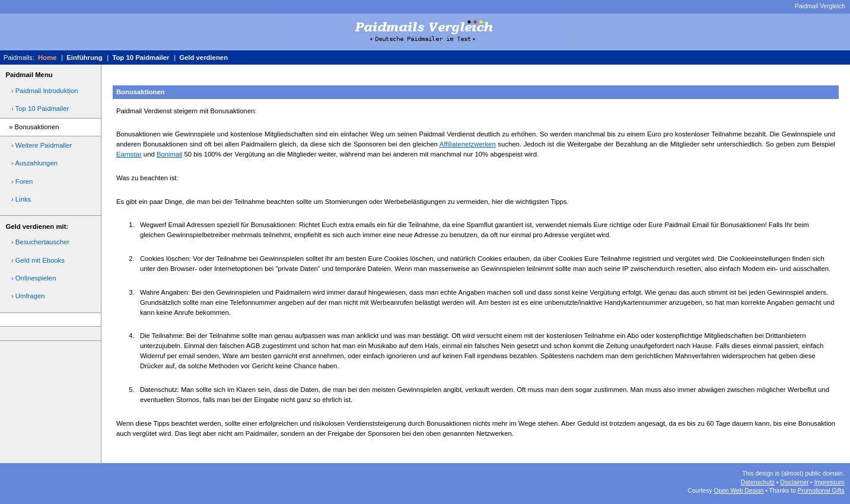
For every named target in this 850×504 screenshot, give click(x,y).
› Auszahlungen (34, 163)
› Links (21, 199)
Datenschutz (758, 482)
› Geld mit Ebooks (38, 260)
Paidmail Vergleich (820, 6)
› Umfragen (28, 296)
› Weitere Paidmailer (42, 145)
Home (47, 58)
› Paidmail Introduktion (45, 91)
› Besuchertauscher (40, 242)
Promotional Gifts (821, 491)
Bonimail (169, 154)
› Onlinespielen (34, 278)
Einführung (84, 58)
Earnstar (129, 154)
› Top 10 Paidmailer (40, 109)
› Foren (22, 181)
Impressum (830, 482)
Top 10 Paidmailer (141, 58)
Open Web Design (738, 491)
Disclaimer (794, 482)
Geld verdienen (203, 58)
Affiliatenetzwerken (468, 144)
